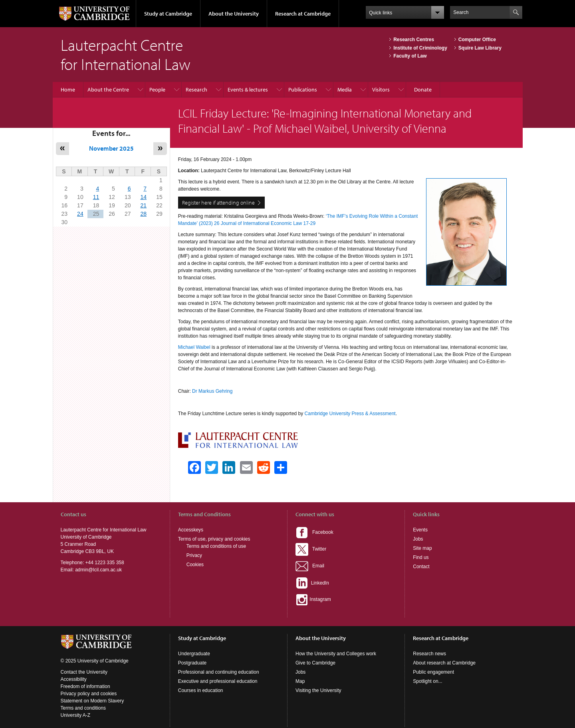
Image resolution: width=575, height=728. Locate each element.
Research (196, 90)
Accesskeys (191, 530)
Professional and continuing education (219, 672)
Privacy (194, 555)
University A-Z (76, 715)
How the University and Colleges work (336, 654)
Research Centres (414, 40)
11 (96, 197)
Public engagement (433, 672)
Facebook (314, 532)
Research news (429, 654)
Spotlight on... (427, 681)
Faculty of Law (410, 56)
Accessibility (74, 679)
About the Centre (108, 90)
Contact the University (84, 672)
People (157, 90)
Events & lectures (248, 90)
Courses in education (201, 690)
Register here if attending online (218, 203)
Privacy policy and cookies (89, 694)
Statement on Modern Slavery (92, 701)
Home (68, 90)
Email (310, 566)
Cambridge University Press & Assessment (350, 414)
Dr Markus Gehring (212, 391)
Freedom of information (85, 686)
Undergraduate (194, 654)
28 (143, 214)
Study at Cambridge (168, 14)
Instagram (313, 599)
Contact (421, 567)
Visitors (381, 90)
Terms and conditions (83, 708)
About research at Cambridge (444, 663)
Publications (303, 90)
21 (143, 205)
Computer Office (477, 40)
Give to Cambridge (315, 663)
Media (345, 90)
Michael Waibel (194, 347)
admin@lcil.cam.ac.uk (98, 570)
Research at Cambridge (303, 14)
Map (300, 681)
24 (80, 214)
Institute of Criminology (420, 48)
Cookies (195, 565)
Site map (422, 548)
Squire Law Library (480, 48)
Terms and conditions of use (216, 546)
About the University (234, 14)
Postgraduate (192, 663)
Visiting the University (318, 690)
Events (420, 530)
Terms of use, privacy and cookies (214, 539)
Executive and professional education (218, 681)
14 (143, 197)
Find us (421, 557)
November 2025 (111, 148)
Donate (423, 90)
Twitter (311, 549)
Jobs (418, 539)
